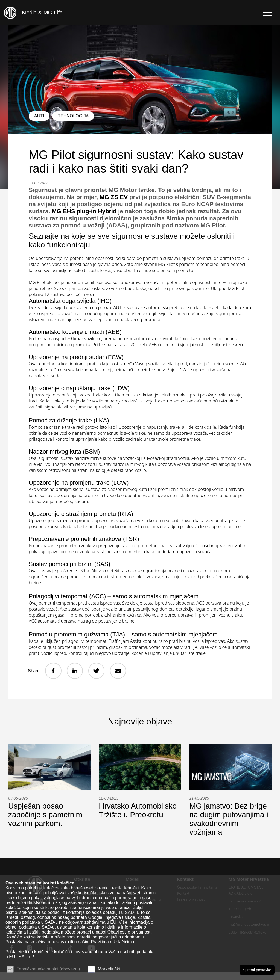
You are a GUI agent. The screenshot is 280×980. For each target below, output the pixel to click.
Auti (39, 116)
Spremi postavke (257, 970)
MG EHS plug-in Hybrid (115, 211)
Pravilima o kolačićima (112, 942)
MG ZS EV (114, 197)
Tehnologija (73, 116)
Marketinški (109, 969)
